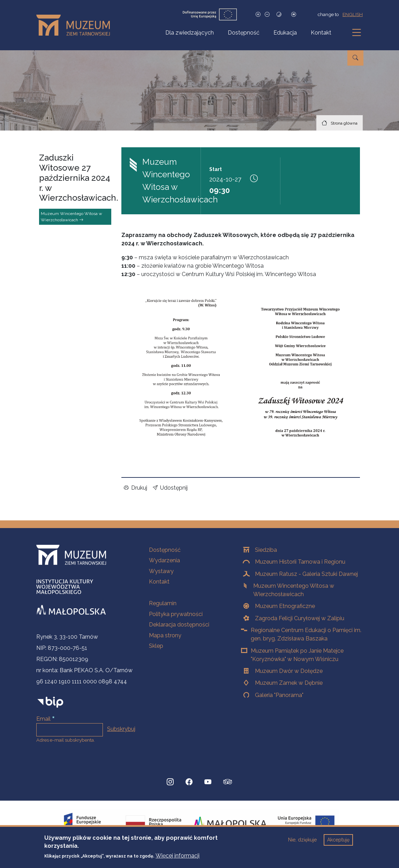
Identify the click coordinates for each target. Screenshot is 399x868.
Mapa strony (165, 635)
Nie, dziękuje (302, 840)
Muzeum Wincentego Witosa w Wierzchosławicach (71, 217)
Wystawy (161, 571)
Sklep (156, 646)
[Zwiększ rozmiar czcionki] (258, 14)
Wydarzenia (164, 560)
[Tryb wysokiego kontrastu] (279, 14)
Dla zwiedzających (190, 33)
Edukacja (285, 33)
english (353, 14)
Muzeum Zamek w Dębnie (289, 683)
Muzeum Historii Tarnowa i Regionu (300, 562)
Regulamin (163, 603)
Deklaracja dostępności (179, 625)
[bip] (50, 702)
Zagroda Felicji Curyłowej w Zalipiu (300, 618)
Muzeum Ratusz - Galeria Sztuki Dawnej (306, 574)
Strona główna (344, 123)
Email (43, 719)
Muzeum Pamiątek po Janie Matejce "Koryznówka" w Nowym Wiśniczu (297, 655)
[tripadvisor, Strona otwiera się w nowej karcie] (228, 782)
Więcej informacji (178, 856)
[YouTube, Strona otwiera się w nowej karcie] (208, 782)
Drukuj (135, 488)
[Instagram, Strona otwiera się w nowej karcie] (170, 782)
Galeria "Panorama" (279, 695)
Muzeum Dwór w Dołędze (289, 671)
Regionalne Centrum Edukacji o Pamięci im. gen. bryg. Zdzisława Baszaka (306, 634)
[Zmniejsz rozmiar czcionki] (267, 14)
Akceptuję (338, 840)
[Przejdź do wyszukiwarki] (355, 58)
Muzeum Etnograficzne (285, 606)
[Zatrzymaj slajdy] (294, 14)
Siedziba (266, 550)
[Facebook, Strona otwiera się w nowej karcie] (189, 782)
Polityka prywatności (176, 614)
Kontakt (321, 33)
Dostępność (244, 33)
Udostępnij (170, 488)
